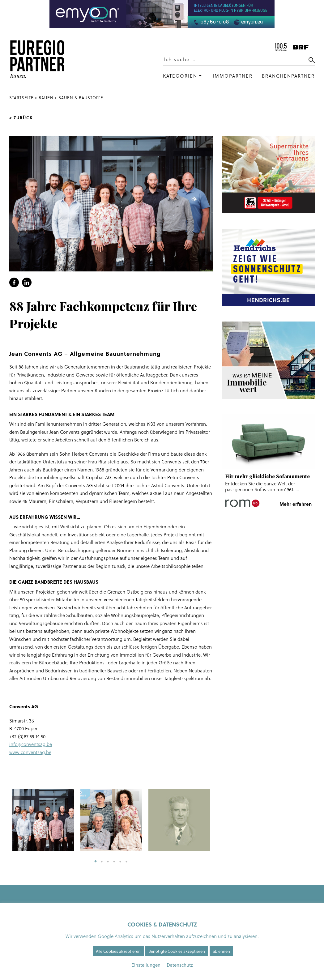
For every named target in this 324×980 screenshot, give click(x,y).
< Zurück (21, 118)
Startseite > (24, 98)
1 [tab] (96, 862)
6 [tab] (126, 862)
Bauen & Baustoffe (81, 98)
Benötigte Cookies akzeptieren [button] (177, 951)
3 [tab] (108, 862)
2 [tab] (102, 862)
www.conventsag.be (30, 752)
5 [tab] (120, 862)
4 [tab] (114, 862)
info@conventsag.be (31, 744)
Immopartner (233, 76)
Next (217, 820)
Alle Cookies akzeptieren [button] (118, 951)
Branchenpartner (288, 76)
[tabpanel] (43, 820)
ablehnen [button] (221, 951)
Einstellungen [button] (146, 965)
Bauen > (48, 98)
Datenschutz (180, 965)
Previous (5, 820)
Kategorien (180, 76)
